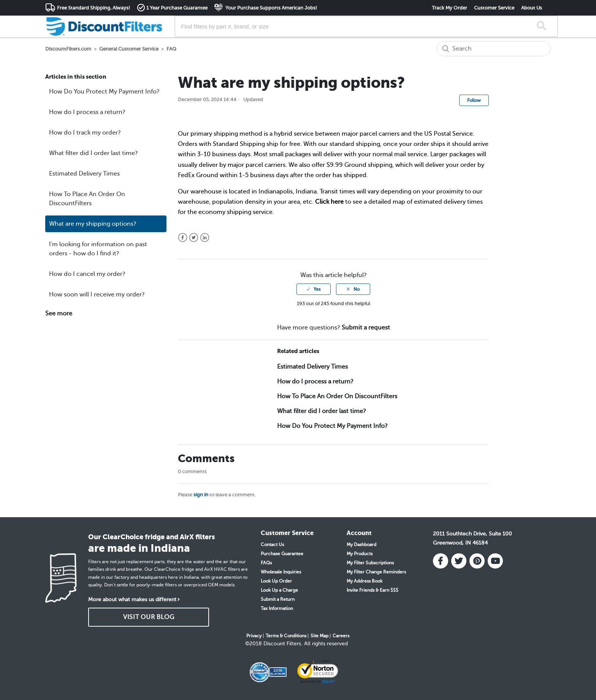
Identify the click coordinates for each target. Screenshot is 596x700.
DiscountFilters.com (68, 49)
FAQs (266, 563)
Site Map (319, 636)
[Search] (494, 49)
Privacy (254, 636)
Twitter (194, 238)
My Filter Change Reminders (376, 572)
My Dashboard (361, 545)
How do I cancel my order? (87, 274)
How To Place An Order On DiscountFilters (87, 199)
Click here (329, 202)
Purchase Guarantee (282, 554)
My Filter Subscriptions (370, 563)
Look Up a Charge (279, 590)
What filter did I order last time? (94, 153)
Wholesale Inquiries (281, 572)
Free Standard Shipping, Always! (94, 8)
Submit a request (366, 328)
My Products (360, 554)
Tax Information (277, 608)
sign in (201, 495)
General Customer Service (129, 49)
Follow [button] (474, 100)
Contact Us (272, 545)
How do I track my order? (85, 133)
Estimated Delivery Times (84, 174)
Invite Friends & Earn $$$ (372, 590)
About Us (532, 8)
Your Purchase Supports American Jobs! (271, 8)
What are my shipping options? (93, 224)
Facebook (183, 238)
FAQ (171, 49)
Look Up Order (276, 581)
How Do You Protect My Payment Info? (104, 92)
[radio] (314, 289)
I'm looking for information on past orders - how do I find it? (98, 249)
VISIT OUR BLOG (149, 617)
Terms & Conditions (286, 636)
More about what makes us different (132, 599)
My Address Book (365, 581)
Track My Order (449, 8)
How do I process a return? (87, 112)
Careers (341, 636)
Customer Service (494, 8)
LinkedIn (205, 238)
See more (59, 314)
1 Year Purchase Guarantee (177, 8)
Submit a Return (278, 599)
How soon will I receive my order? (97, 295)
